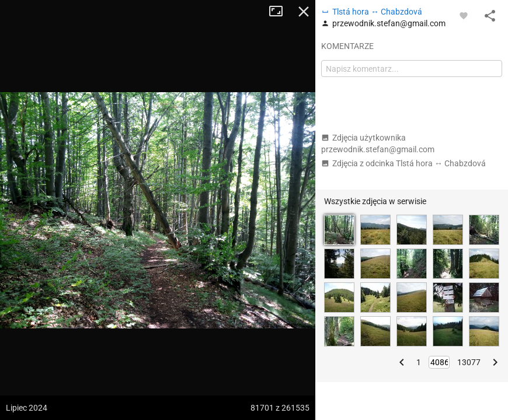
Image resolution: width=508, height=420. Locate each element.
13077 (469, 362)
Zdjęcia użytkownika (378, 143)
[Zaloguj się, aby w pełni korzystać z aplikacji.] (464, 15)
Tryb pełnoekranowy (280, 12)
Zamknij (304, 12)
